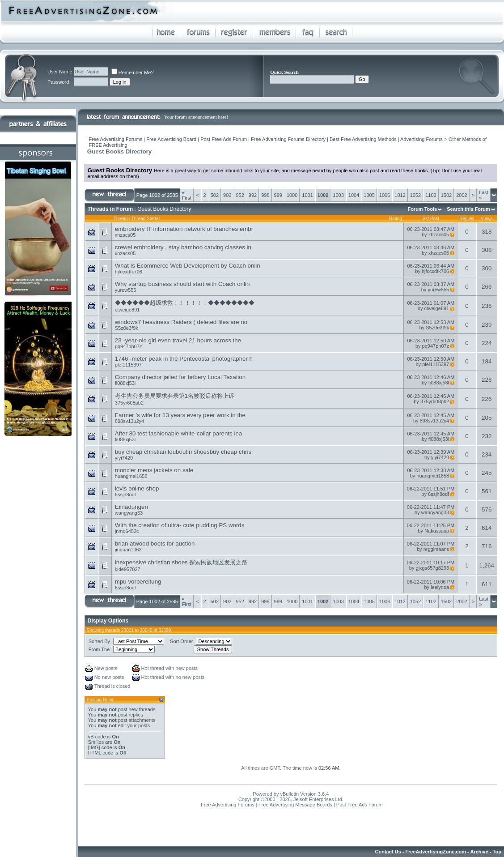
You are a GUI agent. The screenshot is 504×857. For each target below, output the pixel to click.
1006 (385, 195)
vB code (97, 737)
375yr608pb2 (129, 403)
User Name (60, 72)
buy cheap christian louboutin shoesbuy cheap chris (183, 452)
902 (227, 195)
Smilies (96, 742)
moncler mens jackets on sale (154, 470)
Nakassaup (437, 531)
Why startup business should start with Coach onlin (182, 284)
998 (265, 195)
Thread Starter (146, 219)
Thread (121, 219)
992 (253, 195)
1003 (338, 195)
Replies (467, 219)
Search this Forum (468, 209)
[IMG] (94, 747)
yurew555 (126, 290)
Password (58, 82)
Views (487, 219)
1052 (415, 195)
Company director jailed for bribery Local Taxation (180, 377)
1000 (292, 195)
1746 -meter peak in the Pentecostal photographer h (184, 359)
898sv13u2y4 (129, 421)
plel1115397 (128, 365)
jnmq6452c (127, 531)
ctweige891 (127, 310)
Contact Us (388, 852)
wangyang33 (129, 513)
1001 (307, 195)
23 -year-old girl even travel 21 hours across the (178, 340)
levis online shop (137, 488)
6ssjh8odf (125, 495)
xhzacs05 (125, 235)
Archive (479, 852)
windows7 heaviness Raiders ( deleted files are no (181, 322)
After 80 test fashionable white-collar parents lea (179, 433)
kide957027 (128, 569)
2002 (462, 195)
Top (497, 852)
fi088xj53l (125, 383)
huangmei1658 (131, 476)
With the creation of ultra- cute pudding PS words (180, 525)
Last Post (430, 219)
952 (240, 195)
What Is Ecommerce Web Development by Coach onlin (188, 266)
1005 (369, 195)
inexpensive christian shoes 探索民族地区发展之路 (181, 562)
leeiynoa (440, 587)
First (187, 195)
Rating (396, 219)
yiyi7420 (124, 458)
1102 (431, 195)
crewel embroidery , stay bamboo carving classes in (183, 247)
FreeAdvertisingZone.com (436, 852)
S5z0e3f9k (127, 328)
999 (278, 195)
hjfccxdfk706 (129, 272)
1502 (446, 195)
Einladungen (131, 507)
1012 (400, 195)
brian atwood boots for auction (155, 544)
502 (215, 195)
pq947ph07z (129, 346)
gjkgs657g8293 (433, 568)
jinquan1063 (128, 550)
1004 (354, 195)
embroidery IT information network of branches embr (184, 229)
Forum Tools (422, 209)
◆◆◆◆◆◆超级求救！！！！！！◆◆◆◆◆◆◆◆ (185, 303)
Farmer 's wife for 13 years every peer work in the (180, 415)
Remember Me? (133, 72)
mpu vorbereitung (138, 582)
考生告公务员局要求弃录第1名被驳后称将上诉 (175, 396)
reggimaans (436, 549)
